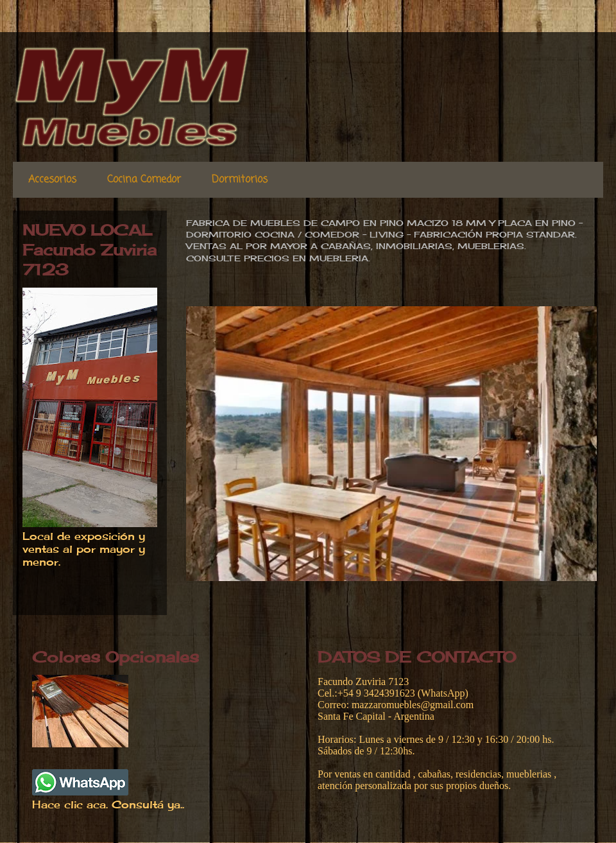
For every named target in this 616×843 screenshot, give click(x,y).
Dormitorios (240, 180)
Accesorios (52, 180)
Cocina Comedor (144, 180)
